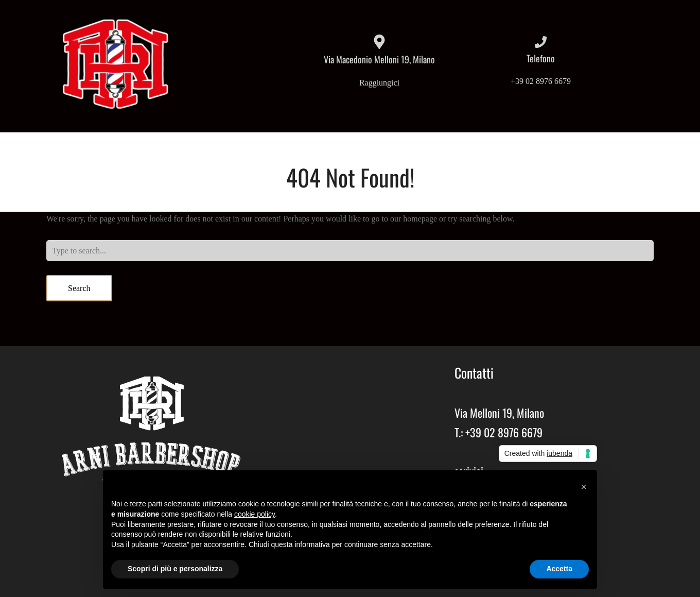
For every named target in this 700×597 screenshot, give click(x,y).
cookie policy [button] (255, 514)
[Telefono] (541, 42)
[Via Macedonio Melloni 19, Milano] (379, 42)
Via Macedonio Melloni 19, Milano (379, 59)
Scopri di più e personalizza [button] (175, 569)
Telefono (541, 58)
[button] (584, 487)
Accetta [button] (559, 569)
